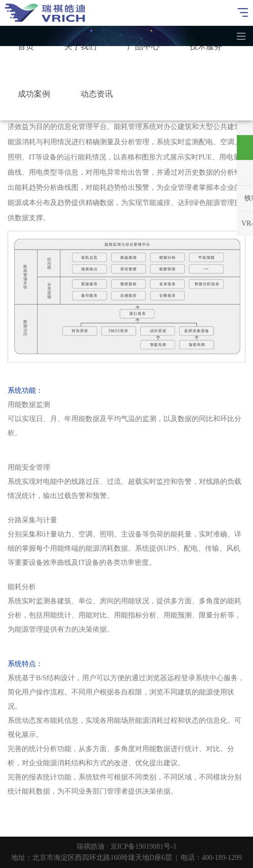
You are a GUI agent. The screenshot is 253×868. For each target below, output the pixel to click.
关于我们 (80, 46)
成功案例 (34, 94)
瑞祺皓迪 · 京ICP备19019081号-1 (126, 846)
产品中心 (143, 46)
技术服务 (206, 46)
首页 (26, 46)
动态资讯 (97, 94)
